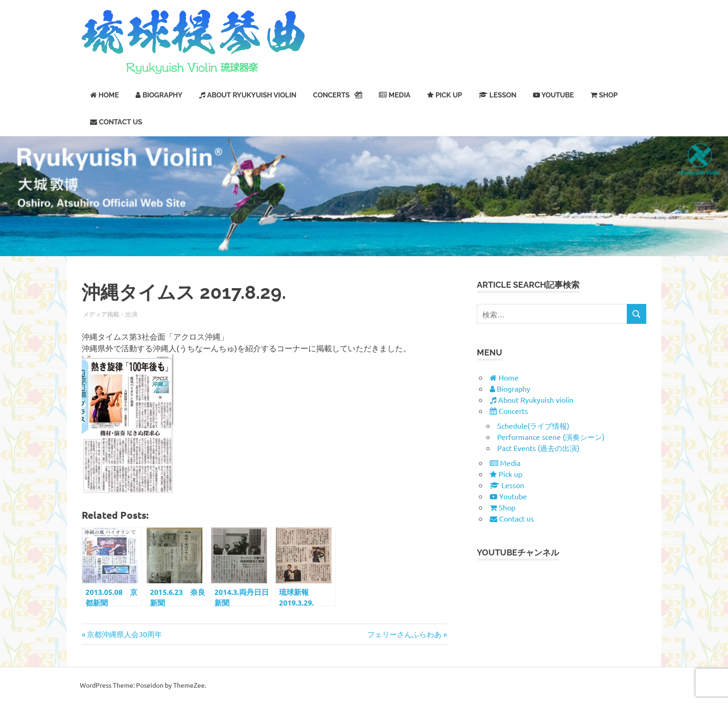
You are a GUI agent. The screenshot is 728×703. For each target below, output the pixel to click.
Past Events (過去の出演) (538, 448)
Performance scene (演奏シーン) (551, 437)
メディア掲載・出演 (110, 314)
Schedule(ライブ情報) (533, 426)
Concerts (338, 95)
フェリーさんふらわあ (404, 634)
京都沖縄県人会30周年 (124, 634)
